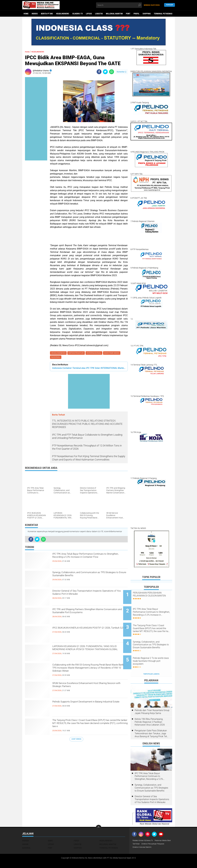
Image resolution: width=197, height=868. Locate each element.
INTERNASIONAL (95, 353)
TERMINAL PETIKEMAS (163, 14)
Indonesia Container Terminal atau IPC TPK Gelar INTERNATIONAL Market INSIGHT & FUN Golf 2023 (89, 369)
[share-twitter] (105, 72)
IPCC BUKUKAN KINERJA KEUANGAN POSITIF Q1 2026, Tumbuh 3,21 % (89, 632)
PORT (128, 14)
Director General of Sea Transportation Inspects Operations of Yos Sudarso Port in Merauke (89, 595)
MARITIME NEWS (113, 353)
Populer (170, 5)
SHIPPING (147, 14)
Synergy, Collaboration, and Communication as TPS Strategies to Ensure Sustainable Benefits (89, 576)
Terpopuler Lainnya (151, 662)
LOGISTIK (99, 14)
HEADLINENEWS (63, 14)
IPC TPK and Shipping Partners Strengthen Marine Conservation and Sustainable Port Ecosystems (85, 616)
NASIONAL (56, 358)
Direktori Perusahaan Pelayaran (146, 836)
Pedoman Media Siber (142, 833)
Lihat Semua (76, 740)
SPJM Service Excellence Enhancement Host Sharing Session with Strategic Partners (87, 687)
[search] (119, 5)
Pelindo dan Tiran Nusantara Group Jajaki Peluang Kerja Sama (152, 700)
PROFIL (136, 14)
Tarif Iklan (157, 833)
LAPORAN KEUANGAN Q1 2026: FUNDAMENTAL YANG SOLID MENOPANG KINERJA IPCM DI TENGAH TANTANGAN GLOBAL (86, 653)
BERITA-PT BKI (47, 14)
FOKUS (76, 829)
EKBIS (50, 829)
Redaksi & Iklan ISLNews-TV (145, 829)
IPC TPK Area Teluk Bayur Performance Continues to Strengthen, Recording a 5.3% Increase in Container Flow (85, 560)
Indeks (35, 14)
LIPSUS (89, 14)
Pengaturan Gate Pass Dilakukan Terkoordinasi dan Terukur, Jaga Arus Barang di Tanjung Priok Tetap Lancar (152, 722)
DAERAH (26, 829)
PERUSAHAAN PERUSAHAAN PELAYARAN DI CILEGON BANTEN (155, 596)
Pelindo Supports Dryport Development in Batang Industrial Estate (85, 706)
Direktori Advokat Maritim (144, 840)
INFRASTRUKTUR (77, 353)
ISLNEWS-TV (78, 14)
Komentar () (122, 72)
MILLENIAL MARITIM (114, 14)
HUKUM (25, 833)
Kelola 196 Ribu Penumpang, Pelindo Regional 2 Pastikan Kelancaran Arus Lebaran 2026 (150, 710)
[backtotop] (99, 816)
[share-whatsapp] (112, 72)
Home (26, 14)
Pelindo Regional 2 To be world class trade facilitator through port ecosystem (153, 652)
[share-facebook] (99, 72)
